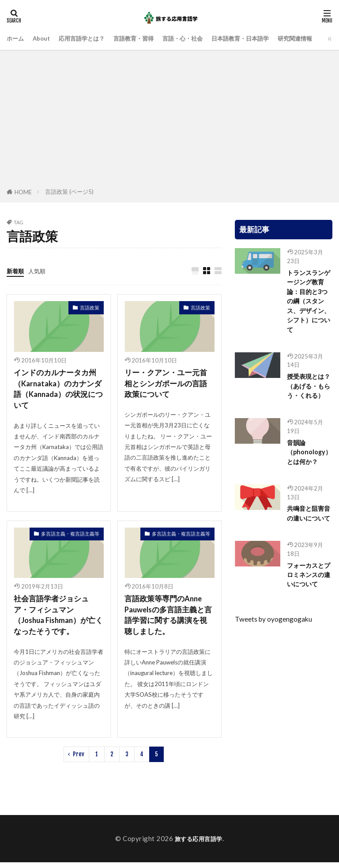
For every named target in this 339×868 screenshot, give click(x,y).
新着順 (17, 271)
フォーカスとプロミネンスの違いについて (307, 611)
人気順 (41, 271)
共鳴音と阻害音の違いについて (307, 538)
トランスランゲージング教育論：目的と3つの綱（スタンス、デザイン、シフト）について (309, 304)
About (45, 38)
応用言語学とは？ (90, 38)
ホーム (17, 38)
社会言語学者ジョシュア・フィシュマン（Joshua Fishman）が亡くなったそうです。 (57, 619)
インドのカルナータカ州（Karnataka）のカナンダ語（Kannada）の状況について (57, 391)
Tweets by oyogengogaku (273, 661)
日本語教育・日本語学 (269, 38)
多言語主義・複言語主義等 (70, 537)
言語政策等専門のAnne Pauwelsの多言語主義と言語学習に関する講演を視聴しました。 (168, 619)
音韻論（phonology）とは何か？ (309, 470)
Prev (79, 759)
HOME (23, 192)
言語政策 (90, 308)
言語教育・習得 (149, 38)
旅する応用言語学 (199, 844)
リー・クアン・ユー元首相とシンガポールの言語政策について (168, 385)
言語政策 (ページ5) (69, 192)
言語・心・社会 (204, 38)
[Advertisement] (169, 121)
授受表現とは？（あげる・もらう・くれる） (307, 397)
